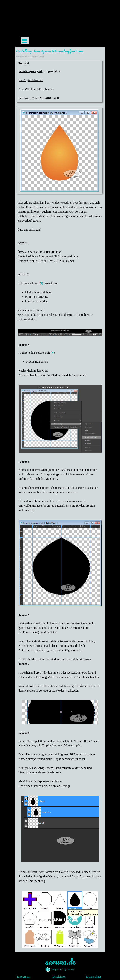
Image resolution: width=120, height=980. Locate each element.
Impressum (24, 977)
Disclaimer (59, 977)
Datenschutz (94, 977)
